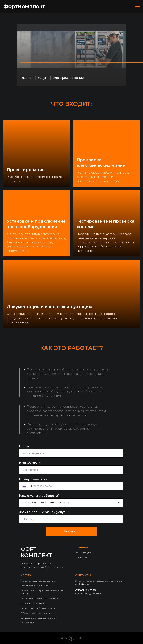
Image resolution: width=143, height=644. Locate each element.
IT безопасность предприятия (36, 613)
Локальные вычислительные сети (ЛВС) (40, 598)
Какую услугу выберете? (39, 496)
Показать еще (27, 623)
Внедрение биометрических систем (39, 618)
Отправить (71, 531)
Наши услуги (82, 558)
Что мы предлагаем (85, 553)
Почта (24, 446)
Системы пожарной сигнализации (38, 608)
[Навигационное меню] (137, 7)
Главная (27, 78)
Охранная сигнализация (33, 603)
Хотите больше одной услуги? (44, 512)
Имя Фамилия (31, 463)
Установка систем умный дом (35, 586)
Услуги (43, 78)
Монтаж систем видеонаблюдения (38, 581)
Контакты (83, 575)
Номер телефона (33, 479)
